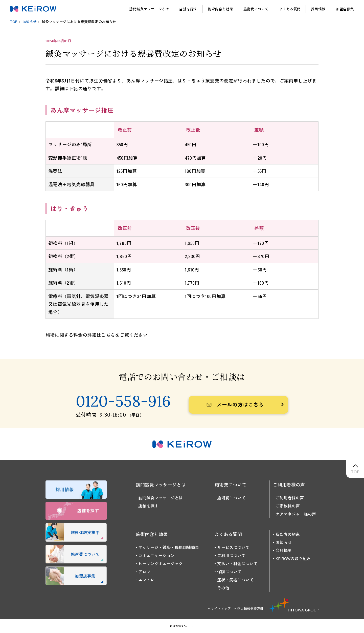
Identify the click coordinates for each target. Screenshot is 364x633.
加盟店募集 (345, 9)
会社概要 (284, 550)
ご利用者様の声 (290, 498)
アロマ (144, 572)
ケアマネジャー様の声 (296, 514)
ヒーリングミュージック (161, 563)
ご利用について (231, 555)
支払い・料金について (237, 563)
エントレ (146, 580)
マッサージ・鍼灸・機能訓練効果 (169, 547)
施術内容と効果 (220, 9)
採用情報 (318, 9)
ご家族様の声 (288, 506)
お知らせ (284, 542)
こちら (108, 335)
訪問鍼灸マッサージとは (149, 9)
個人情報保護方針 (250, 608)
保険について (229, 572)
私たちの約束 (288, 534)
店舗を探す (188, 9)
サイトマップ (221, 608)
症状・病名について (235, 580)
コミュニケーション (156, 555)
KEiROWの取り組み (293, 558)
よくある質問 (290, 9)
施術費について (256, 9)
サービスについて (233, 547)
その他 (223, 588)
